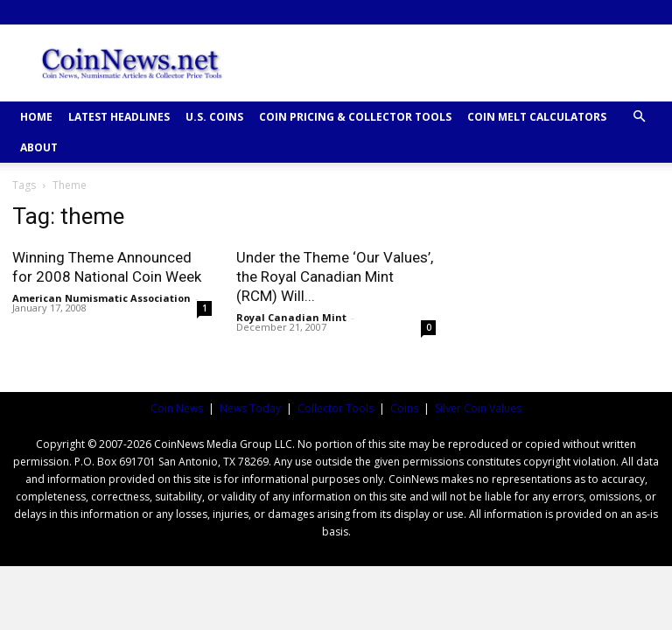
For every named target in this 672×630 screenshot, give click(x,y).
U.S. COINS (214, 117)
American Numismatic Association (101, 298)
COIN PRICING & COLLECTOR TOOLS (355, 117)
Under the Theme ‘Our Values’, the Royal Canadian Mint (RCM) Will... (335, 276)
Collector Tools (336, 408)
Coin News (177, 408)
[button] (639, 117)
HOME (36, 117)
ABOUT (39, 147)
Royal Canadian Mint (291, 317)
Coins (404, 408)
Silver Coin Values (478, 408)
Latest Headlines (119, 117)
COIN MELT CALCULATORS (537, 117)
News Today (250, 408)
